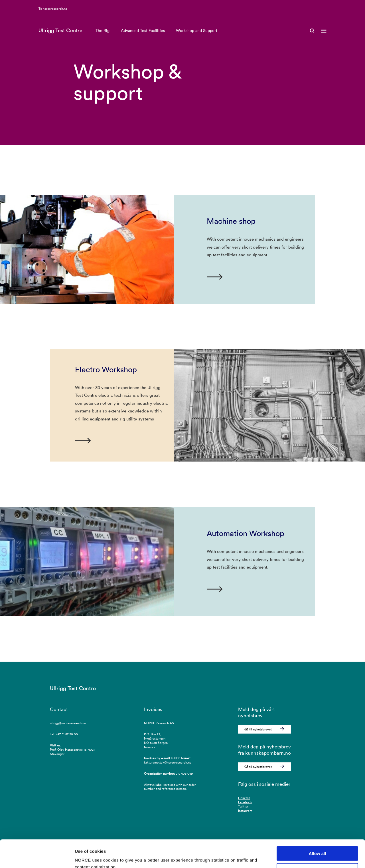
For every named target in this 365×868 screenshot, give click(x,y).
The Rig (103, 39)
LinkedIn (244, 798)
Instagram (245, 811)
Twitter (243, 806)
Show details (88, 857)
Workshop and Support (197, 39)
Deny (318, 844)
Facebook (245, 802)
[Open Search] (312, 38)
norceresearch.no (55, 16)
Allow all (318, 828)
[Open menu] (324, 39)
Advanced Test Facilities (143, 39)
